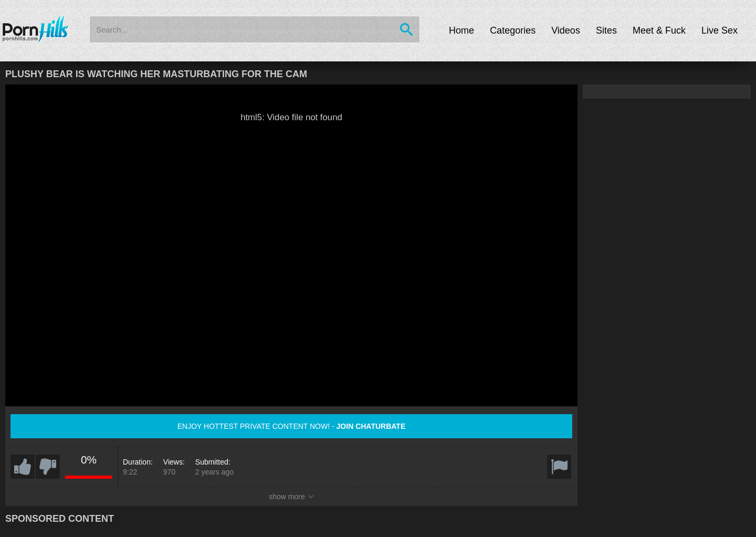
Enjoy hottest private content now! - (292, 426)
